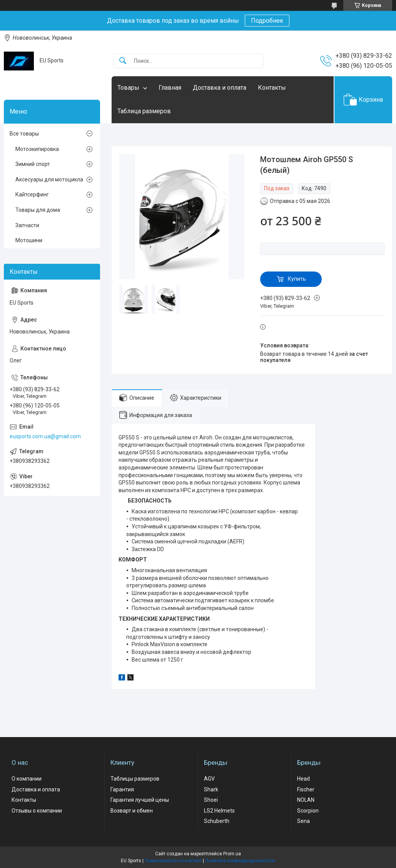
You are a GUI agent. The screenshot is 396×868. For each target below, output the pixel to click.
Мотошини (29, 240)
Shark (211, 789)
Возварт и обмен (132, 811)
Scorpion (308, 811)
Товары (128, 88)
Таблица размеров (144, 111)
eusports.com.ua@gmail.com (45, 436)
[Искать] (123, 61)
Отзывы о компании (37, 811)
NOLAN (306, 800)
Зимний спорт (33, 164)
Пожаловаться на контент (173, 861)
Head (303, 779)
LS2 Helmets (219, 811)
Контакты (272, 88)
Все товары (24, 134)
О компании (27, 779)
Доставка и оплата (220, 88)
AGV (209, 779)
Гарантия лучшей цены (140, 800)
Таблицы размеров (135, 779)
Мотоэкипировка (37, 149)
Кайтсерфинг (32, 194)
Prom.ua (232, 854)
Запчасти (27, 225)
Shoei (211, 800)
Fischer (306, 789)
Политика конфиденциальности (240, 861)
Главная (170, 88)
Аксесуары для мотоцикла (49, 179)
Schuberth (217, 821)
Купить (297, 279)
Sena (303, 821)
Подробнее (267, 21)
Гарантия (122, 789)
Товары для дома (38, 210)
